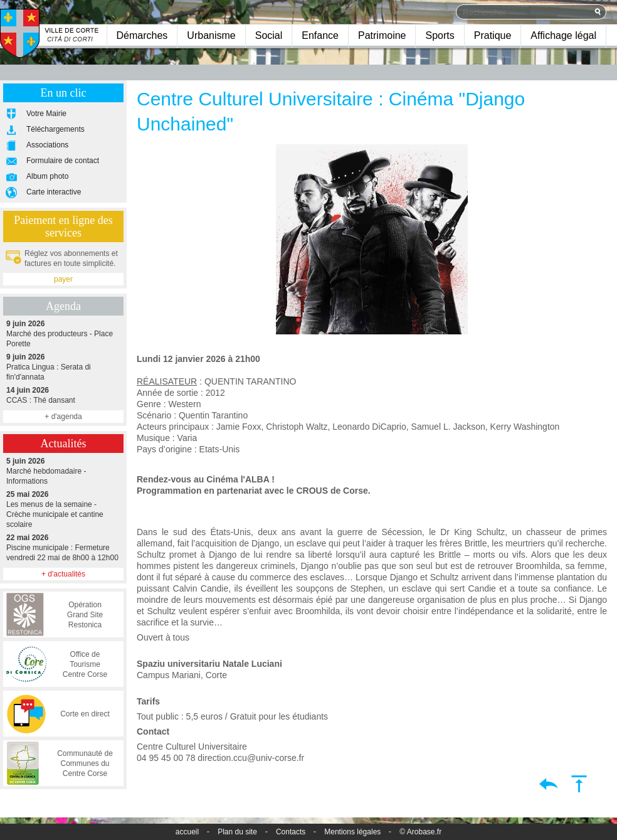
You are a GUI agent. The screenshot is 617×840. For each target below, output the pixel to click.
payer (63, 279)
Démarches (142, 35)
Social (269, 35)
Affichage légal (563, 35)
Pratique (493, 35)
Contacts (291, 832)
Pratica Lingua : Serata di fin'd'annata (63, 367)
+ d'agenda (63, 417)
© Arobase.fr (420, 832)
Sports (440, 35)
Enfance (320, 35)
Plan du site (237, 832)
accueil (187, 832)
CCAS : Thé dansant (63, 395)
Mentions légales (352, 832)
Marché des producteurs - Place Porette (63, 333)
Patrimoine (382, 35)
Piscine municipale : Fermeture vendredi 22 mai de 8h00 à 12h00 (63, 547)
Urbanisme (211, 35)
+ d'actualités (63, 574)
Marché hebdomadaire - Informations (63, 471)
